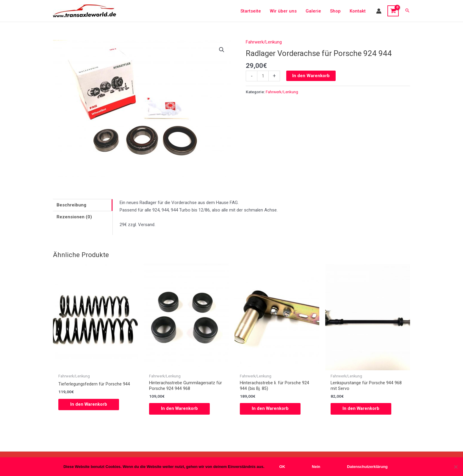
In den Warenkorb (311, 76)
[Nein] (456, 467)
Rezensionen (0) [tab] (74, 217)
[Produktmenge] (263, 76)
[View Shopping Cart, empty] (393, 11)
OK (282, 467)
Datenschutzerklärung (367, 467)
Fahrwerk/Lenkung (264, 42)
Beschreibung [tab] (71, 205)
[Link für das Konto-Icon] (379, 11)
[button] (407, 11)
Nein (316, 467)
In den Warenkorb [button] (89, 405)
